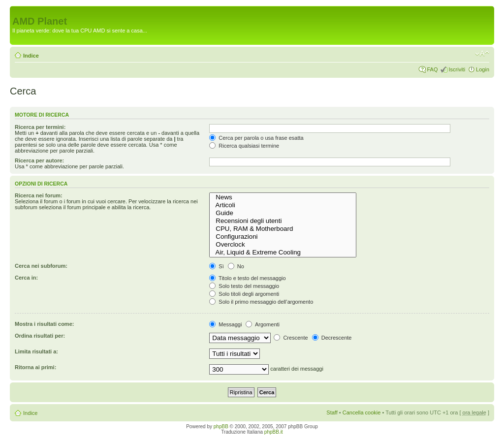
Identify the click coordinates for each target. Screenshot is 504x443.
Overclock (283, 245)
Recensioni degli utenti (283, 221)
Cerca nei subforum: (41, 266)
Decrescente (332, 338)
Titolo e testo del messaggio (247, 278)
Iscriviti (457, 69)
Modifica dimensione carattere (482, 54)
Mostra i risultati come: (44, 324)
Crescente (291, 338)
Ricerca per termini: (40, 127)
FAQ (432, 69)
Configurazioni (283, 237)
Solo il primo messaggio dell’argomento (261, 302)
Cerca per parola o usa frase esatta (256, 138)
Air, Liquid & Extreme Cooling (283, 253)
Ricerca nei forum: (39, 195)
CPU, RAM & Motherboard (283, 229)
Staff (332, 412)
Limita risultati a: (36, 351)
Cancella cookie (362, 412)
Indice (31, 56)
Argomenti (263, 324)
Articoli (283, 205)
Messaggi (225, 324)
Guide (283, 213)
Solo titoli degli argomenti (244, 294)
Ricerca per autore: (39, 160)
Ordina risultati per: (40, 336)
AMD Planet (40, 21)
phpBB (221, 427)
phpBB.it (274, 432)
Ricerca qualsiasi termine (244, 146)
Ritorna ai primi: (35, 367)
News (283, 197)
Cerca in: (26, 278)
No (236, 266)
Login (483, 69)
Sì (216, 266)
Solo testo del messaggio (244, 286)
